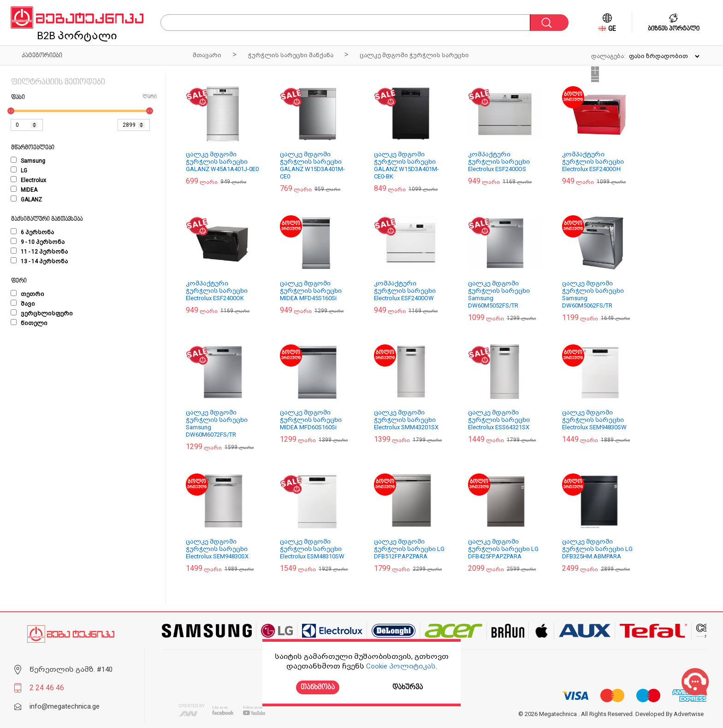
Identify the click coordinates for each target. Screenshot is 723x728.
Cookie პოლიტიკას (401, 666)
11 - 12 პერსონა (39, 252)
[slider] (11, 111)
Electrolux (28, 180)
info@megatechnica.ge (65, 706)
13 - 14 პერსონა (39, 261)
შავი (23, 304)
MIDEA (24, 190)
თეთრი (27, 294)
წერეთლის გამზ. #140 (71, 669)
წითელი (29, 323)
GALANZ (26, 200)
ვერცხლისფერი (42, 314)
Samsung (28, 161)
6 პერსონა (32, 232)
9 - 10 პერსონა (38, 242)
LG (19, 171)
